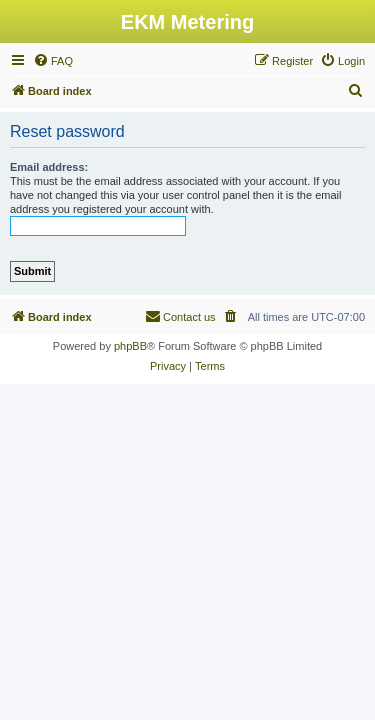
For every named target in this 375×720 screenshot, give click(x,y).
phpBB (130, 346)
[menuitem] (53, 61)
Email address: (49, 167)
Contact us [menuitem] (180, 316)
